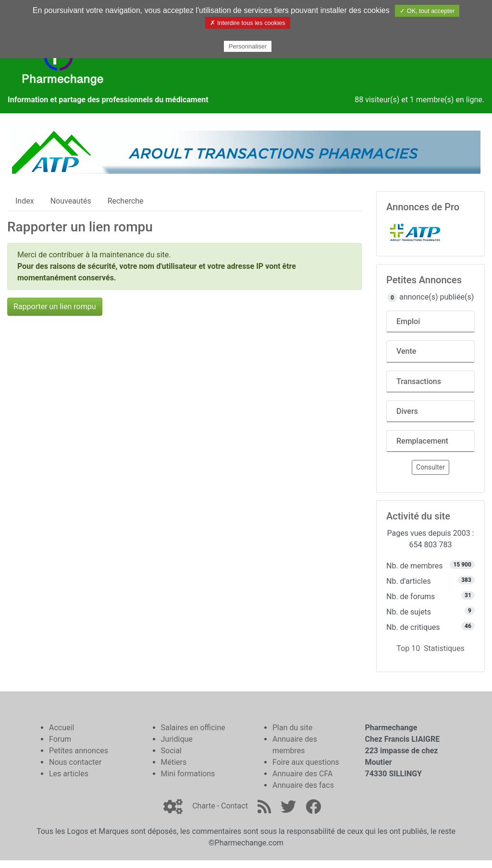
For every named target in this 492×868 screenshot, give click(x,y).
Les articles (69, 774)
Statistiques (444, 648)
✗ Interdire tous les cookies (247, 23)
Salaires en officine (193, 728)
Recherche (126, 201)
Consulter (430, 467)
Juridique (177, 739)
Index (25, 201)
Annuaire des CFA (302, 774)
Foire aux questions (306, 762)
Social (171, 751)
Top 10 (408, 648)
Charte (203, 806)
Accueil (61, 728)
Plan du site (292, 728)
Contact (234, 806)
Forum (60, 739)
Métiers (174, 762)
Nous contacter (75, 762)
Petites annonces (79, 751)
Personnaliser (248, 46)
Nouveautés (71, 201)
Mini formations (188, 774)
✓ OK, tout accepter (427, 11)
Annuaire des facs (303, 785)
